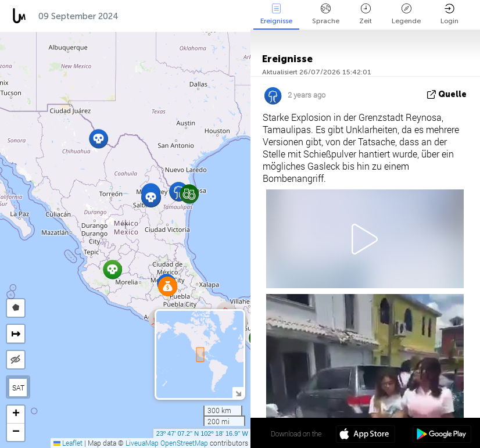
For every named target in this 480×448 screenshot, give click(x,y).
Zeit (366, 14)
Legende (406, 14)
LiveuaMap (142, 443)
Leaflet (68, 443)
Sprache (326, 14)
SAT (18, 388)
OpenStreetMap (184, 443)
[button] (151, 197)
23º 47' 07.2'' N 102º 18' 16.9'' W (202, 433)
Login (449, 14)
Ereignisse (276, 14)
